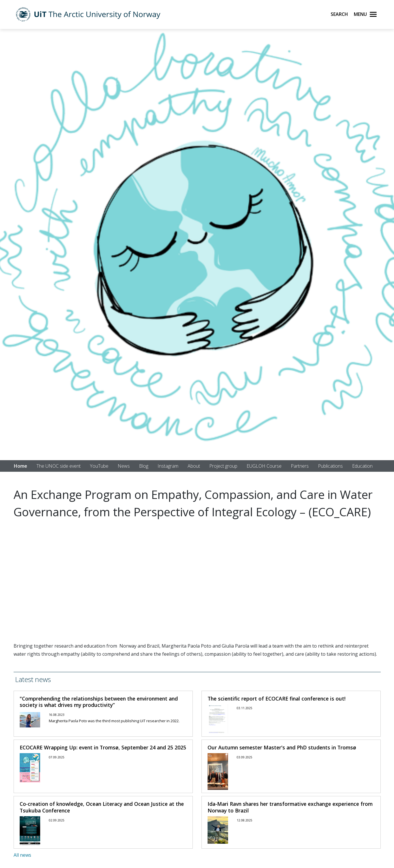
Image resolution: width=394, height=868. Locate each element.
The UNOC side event (59, 466)
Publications (330, 466)
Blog (144, 466)
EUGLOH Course (264, 466)
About (194, 466)
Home (21, 466)
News (124, 466)
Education (362, 466)
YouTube (99, 466)
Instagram (168, 466)
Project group (223, 466)
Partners (300, 466)
